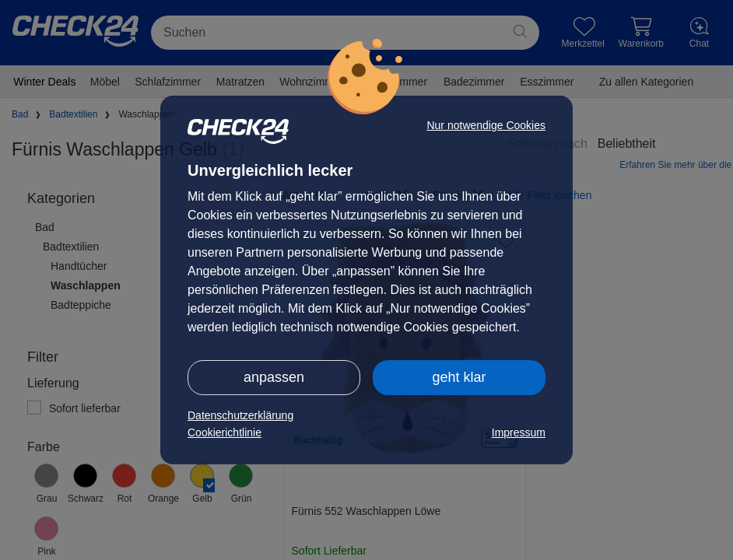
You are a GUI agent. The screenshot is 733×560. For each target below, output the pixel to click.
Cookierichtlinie (224, 432)
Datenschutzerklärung (240, 415)
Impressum (519, 432)
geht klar (459, 377)
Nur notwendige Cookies (486, 125)
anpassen (274, 377)
